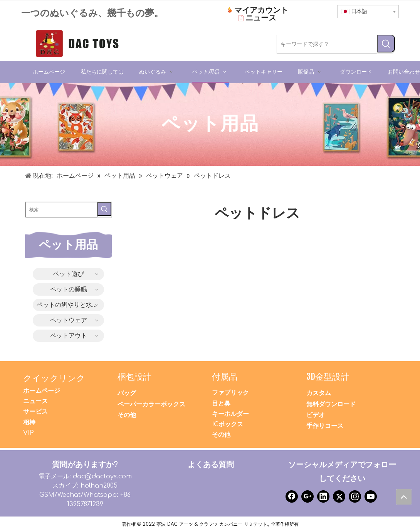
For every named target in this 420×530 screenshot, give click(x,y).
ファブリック (230, 393)
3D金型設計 (328, 376)
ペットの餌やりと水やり (70, 305)
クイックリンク (54, 378)
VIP (29, 433)
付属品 (225, 376)
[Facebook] (292, 496)
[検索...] (61, 210)
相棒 (29, 422)
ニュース (35, 401)
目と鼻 (221, 404)
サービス (35, 412)
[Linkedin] (323, 496)
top (406, 499)
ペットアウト (69, 336)
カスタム (319, 393)
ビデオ (316, 415)
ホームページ (42, 391)
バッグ (127, 393)
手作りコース (325, 426)
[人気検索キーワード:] (386, 44)
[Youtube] (371, 496)
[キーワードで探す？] (327, 44)
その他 (127, 415)
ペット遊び (69, 274)
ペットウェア (69, 320)
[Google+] (307, 496)
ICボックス (228, 424)
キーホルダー (230, 414)
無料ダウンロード (331, 404)
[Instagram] (355, 496)
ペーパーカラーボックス (151, 404)
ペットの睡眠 (69, 289)
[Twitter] (339, 496)
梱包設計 (134, 376)
